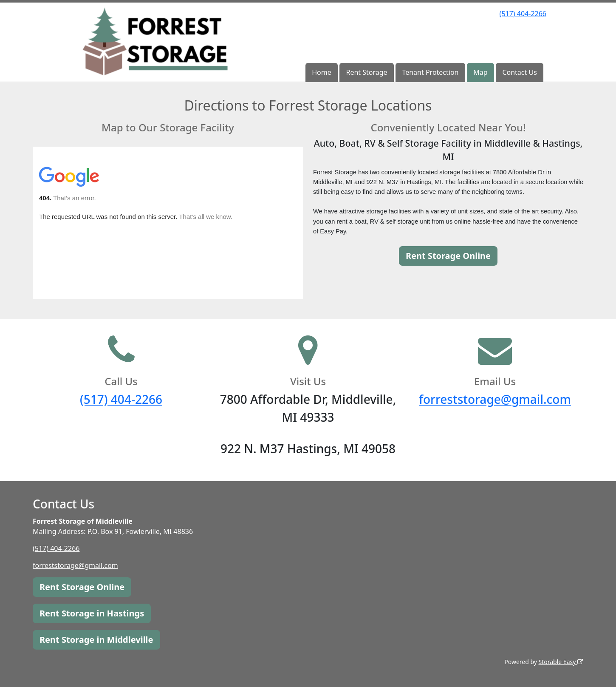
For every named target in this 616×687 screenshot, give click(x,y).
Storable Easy (561, 662)
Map (480, 72)
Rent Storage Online (448, 256)
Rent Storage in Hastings (92, 613)
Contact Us (519, 72)
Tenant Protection (430, 72)
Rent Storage (366, 72)
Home (322, 72)
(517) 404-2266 (523, 14)
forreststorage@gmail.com (495, 399)
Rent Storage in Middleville (96, 640)
